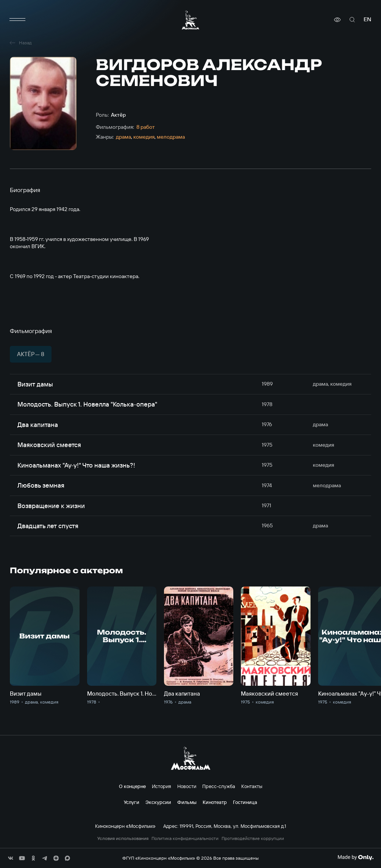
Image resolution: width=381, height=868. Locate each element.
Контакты (252, 786)
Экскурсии (158, 802)
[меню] (17, 20)
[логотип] (190, 20)
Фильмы (187, 802)
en (367, 20)
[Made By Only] (355, 857)
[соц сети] (11, 858)
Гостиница (245, 802)
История (162, 786)
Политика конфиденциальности (185, 838)
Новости (187, 786)
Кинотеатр (215, 802)
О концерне (132, 786)
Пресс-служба (219, 786)
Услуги (132, 802)
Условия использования (123, 838)
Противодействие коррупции (253, 838)
